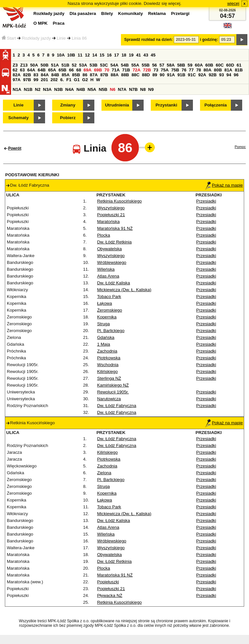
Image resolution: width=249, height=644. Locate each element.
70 (107, 70)
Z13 (24, 65)
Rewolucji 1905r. (113, 392)
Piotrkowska (109, 358)
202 (54, 80)
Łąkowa (104, 303)
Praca (59, 23)
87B (104, 75)
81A (228, 70)
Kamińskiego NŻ (113, 385)
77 (191, 70)
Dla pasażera (83, 13)
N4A (70, 89)
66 (71, 70)
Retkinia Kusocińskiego (119, 201)
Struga (103, 324)
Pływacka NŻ (110, 595)
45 (153, 55)
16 (109, 55)
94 (229, 75)
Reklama (157, 13)
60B (209, 65)
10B (71, 55)
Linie (61, 38)
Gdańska (106, 337)
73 (156, 70)
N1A (17, 89)
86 (85, 75)
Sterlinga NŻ (109, 378)
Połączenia (216, 105)
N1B (28, 89)
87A (94, 75)
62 (15, 70)
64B (41, 70)
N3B (59, 89)
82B (27, 75)
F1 (69, 80)
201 (44, 80)
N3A (47, 89)
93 (222, 75)
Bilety (107, 13)
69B (98, 70)
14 (95, 55)
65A (52, 70)
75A (165, 70)
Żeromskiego (109, 310)
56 (154, 65)
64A (31, 70)
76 (184, 70)
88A (114, 75)
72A (136, 70)
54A (114, 65)
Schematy (19, 118)
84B (55, 75)
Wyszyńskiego (111, 208)
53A (83, 65)
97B (27, 80)
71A (116, 70)
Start (9, 38)
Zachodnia (107, 351)
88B (125, 75)
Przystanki (166, 105)
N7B (133, 89)
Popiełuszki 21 (111, 215)
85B (76, 75)
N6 (113, 89)
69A (88, 70)
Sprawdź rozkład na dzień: (148, 40)
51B (65, 65)
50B (44, 65)
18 (124, 55)
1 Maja (103, 344)
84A (45, 75)
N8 (143, 89)
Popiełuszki (108, 582)
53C (104, 65)
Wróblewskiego (112, 262)
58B (181, 65)
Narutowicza (109, 399)
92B (213, 75)
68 (79, 70)
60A (199, 65)
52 (74, 65)
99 (36, 80)
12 (87, 55)
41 (139, 55)
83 (36, 75)
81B (239, 70)
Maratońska (108, 222)
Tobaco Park (109, 297)
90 (162, 75)
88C (136, 75)
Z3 (15, 65)
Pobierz (68, 118)
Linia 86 (79, 38)
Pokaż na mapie (224, 185)
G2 (85, 80)
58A (171, 65)
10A (61, 55)
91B (181, 75)
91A (171, 75)
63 (23, 70)
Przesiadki (206, 201)
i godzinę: (209, 40)
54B (125, 65)
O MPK (41, 23)
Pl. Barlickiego (111, 331)
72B (147, 70)
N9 (151, 89)
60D (230, 65)
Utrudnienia (117, 105)
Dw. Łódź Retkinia (114, 242)
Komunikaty (130, 13)
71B (126, 70)
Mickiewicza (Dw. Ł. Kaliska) (124, 290)
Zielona (104, 473)
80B (218, 70)
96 (236, 75)
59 (190, 65)
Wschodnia (108, 365)
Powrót (15, 148)
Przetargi (180, 13)
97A (17, 80)
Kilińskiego (107, 372)
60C (219, 65)
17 (117, 55)
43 (146, 55)
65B (63, 70)
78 (199, 70)
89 (155, 75)
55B (146, 65)
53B (93, 65)
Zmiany (68, 105)
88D (146, 75)
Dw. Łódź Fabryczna (117, 406)
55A (135, 65)
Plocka (103, 235)
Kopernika (107, 317)
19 (131, 55)
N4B (81, 89)
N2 (38, 89)
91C (192, 75)
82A (17, 75)
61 (239, 65)
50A (34, 65)
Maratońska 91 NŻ (115, 228)
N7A (122, 89)
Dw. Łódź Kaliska (113, 283)
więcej (233, 3)
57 (162, 65)
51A (55, 65)
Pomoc (240, 147)
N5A (92, 89)
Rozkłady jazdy (36, 38)
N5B (103, 89)
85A (65, 75)
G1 (77, 80)
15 (102, 55)
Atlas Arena (108, 276)
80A (207, 70)
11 (80, 55)
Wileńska (106, 269)
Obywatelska (109, 249)
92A (202, 75)
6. (62, 80)
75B (175, 70)
